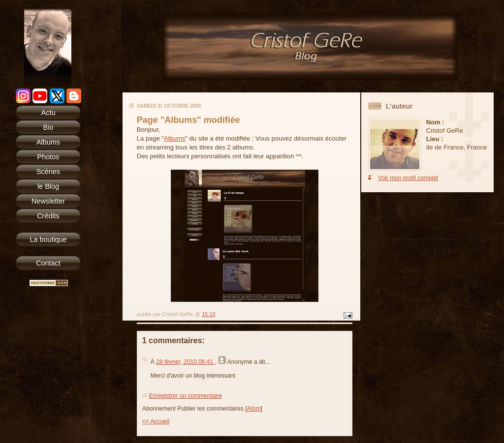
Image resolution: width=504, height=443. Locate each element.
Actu (48, 113)
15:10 (209, 314)
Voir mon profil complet (408, 178)
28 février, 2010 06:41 (185, 362)
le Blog (48, 186)
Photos (48, 157)
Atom (254, 409)
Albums (48, 142)
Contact (48, 263)
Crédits (48, 216)
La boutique (48, 239)
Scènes (48, 172)
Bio (48, 127)
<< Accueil (156, 421)
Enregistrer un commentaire (186, 396)
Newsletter (48, 201)
